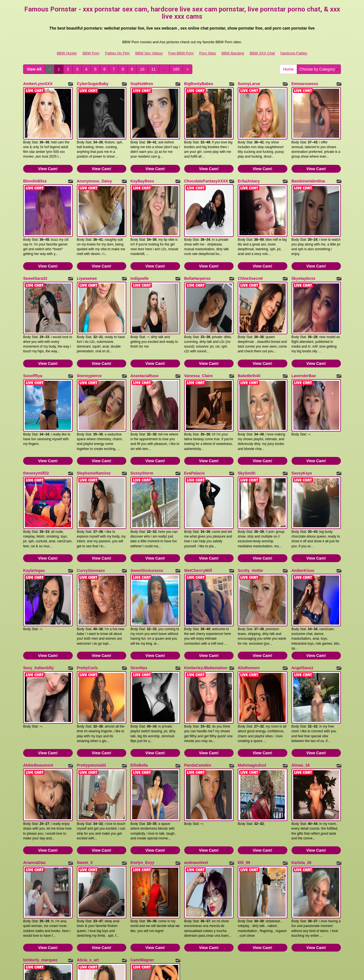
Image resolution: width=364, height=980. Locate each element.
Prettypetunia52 (92, 654)
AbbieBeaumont (38, 654)
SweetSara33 (35, 247)
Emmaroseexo (305, 84)
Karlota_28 (302, 735)
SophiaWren (142, 84)
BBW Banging (233, 53)
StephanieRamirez (94, 410)
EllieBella (139, 654)
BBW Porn (91, 53)
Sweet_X (85, 735)
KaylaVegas (34, 491)
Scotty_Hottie (250, 491)
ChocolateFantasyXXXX (206, 165)
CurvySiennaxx (91, 491)
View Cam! (48, 153)
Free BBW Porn (181, 53)
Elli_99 (244, 735)
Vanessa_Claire (199, 328)
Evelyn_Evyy (142, 735)
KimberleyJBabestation (206, 572)
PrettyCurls (87, 572)
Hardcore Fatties (294, 53)
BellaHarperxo (197, 247)
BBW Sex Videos (149, 53)
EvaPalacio (195, 410)
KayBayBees (142, 165)
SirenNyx (139, 572)
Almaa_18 (301, 654)
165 (176, 69)
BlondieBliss (35, 165)
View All (34, 69)
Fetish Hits (174, 967)
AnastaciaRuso (145, 328)
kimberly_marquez (40, 817)
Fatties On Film (117, 53)
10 (142, 69)
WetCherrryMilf (198, 491)
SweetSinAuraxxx (147, 491)
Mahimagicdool (252, 654)
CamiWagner (142, 817)
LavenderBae (304, 328)
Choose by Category (319, 69)
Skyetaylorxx (304, 247)
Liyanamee (87, 247)
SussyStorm (142, 410)
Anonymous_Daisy (94, 165)
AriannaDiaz (34, 735)
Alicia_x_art (88, 817)
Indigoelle (139, 247)
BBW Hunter (67, 53)
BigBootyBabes (199, 84)
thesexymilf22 (36, 410)
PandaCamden (198, 654)
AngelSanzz (303, 572)
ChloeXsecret (250, 247)
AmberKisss (303, 491)
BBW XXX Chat (262, 53)
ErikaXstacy (249, 165)
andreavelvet (196, 735)
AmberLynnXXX (38, 84)
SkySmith (247, 410)
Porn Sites (208, 53)
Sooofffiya (33, 328)
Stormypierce (89, 328)
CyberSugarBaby (93, 84)
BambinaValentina (308, 165)
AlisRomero (249, 572)
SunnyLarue (249, 84)
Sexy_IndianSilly (39, 572)
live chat (292, 927)
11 (154, 69)
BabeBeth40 (249, 328)
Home (288, 69)
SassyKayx (302, 410)
